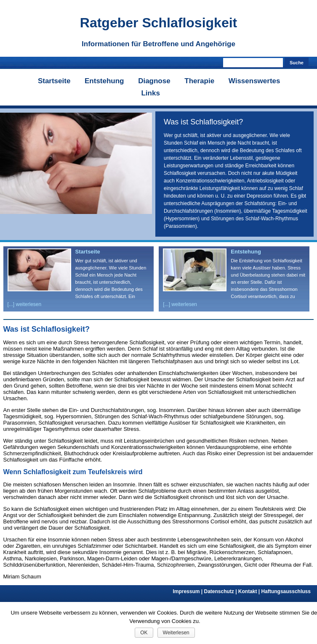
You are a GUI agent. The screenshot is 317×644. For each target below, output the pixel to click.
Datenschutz (221, 591)
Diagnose (154, 81)
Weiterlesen (176, 633)
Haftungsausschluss (286, 591)
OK (144, 633)
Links (150, 93)
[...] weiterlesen (25, 304)
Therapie (199, 81)
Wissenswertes (254, 81)
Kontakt (250, 591)
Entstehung (104, 81)
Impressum (188, 591)
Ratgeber (158, 23)
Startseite (54, 81)
